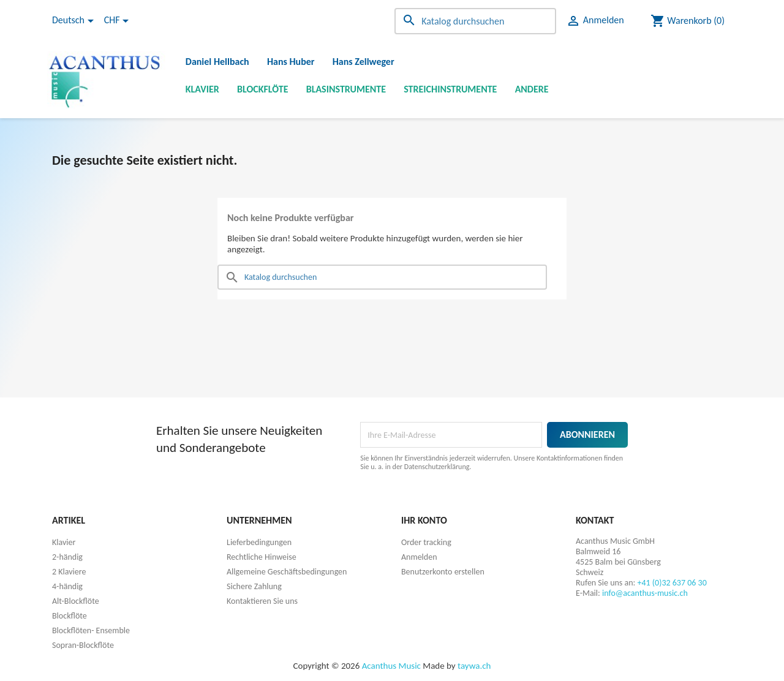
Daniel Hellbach (217, 62)
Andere (532, 89)
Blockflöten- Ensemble (91, 630)
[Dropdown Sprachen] (75, 21)
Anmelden (419, 557)
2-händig (67, 557)
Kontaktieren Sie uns (262, 601)
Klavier (202, 89)
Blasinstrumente (346, 89)
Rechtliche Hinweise (262, 557)
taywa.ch (474, 666)
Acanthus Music (391, 666)
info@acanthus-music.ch (645, 593)
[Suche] (475, 21)
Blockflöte (263, 89)
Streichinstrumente (450, 89)
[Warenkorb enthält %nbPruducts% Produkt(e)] (688, 21)
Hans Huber (291, 62)
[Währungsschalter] (119, 21)
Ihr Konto (424, 520)
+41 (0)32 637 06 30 (672, 583)
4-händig (67, 586)
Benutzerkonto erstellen (443, 572)
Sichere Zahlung (254, 586)
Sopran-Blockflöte (83, 645)
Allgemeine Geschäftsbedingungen (287, 572)
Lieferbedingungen (259, 542)
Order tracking (426, 542)
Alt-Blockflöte (76, 601)
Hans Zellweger (364, 62)
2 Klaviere (69, 572)
